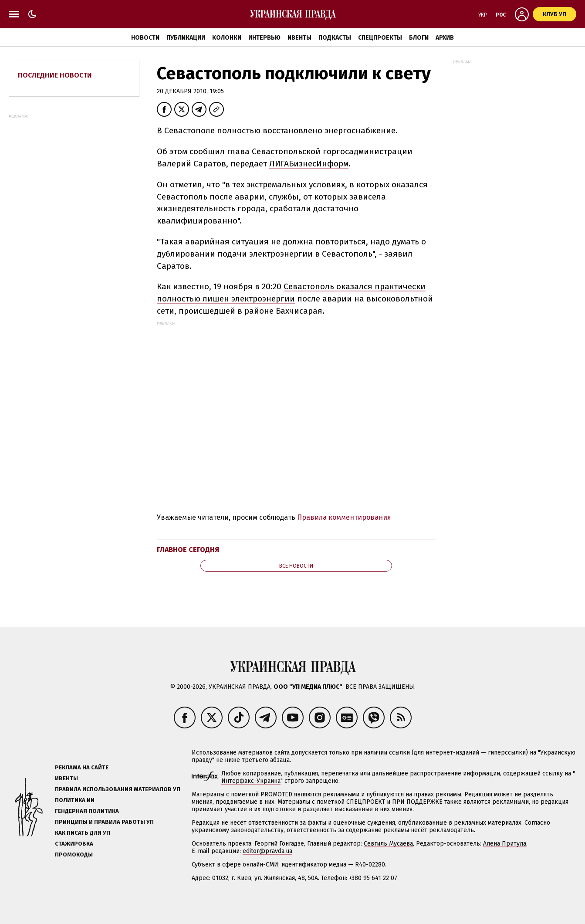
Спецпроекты (380, 38)
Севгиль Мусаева (388, 844)
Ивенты (299, 38)
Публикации (186, 38)
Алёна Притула (505, 844)
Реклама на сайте (82, 767)
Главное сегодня (188, 550)
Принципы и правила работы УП (104, 822)
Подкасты (335, 38)
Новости (145, 38)
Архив (445, 38)
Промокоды (74, 855)
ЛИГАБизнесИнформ (309, 164)
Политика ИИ (75, 800)
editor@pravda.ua (267, 851)
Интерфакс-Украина (251, 781)
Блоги (419, 38)
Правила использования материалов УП (118, 789)
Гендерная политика (87, 811)
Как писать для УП (83, 833)
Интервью (264, 38)
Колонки (227, 38)
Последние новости (55, 75)
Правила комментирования (344, 517)
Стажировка (74, 844)
